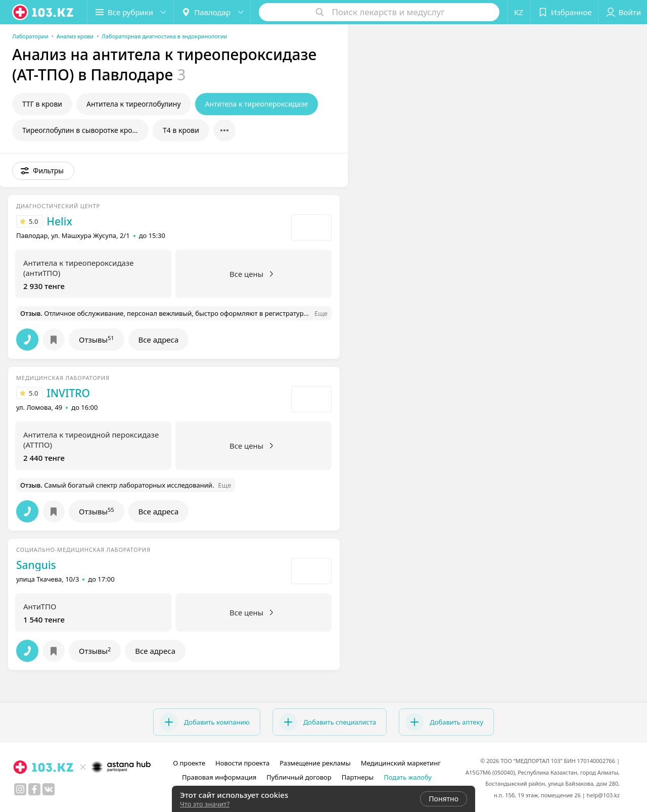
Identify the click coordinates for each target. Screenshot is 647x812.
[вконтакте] (49, 789)
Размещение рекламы (315, 763)
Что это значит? (205, 804)
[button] (130, 12)
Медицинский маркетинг (401, 763)
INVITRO (68, 393)
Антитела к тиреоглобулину (134, 104)
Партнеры (358, 777)
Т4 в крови (181, 130)
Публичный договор (299, 777)
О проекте (189, 763)
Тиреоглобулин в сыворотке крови (81, 130)
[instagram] (20, 789)
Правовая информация (219, 777)
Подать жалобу (408, 777)
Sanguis (36, 565)
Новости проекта (242, 763)
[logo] (43, 12)
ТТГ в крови (42, 104)
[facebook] (34, 789)
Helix (59, 221)
